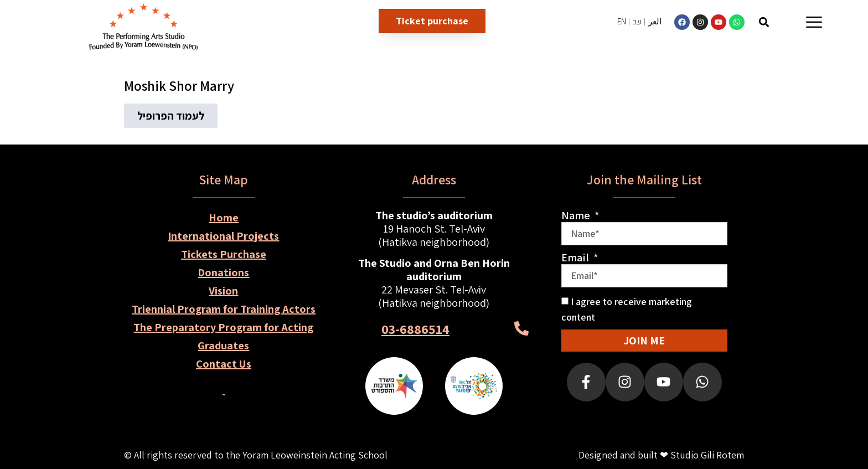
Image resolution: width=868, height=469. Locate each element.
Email (576, 257)
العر (655, 21)
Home (224, 218)
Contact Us (224, 364)
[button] (764, 22)
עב (637, 21)
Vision (223, 291)
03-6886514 (415, 329)
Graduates (223, 346)
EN (622, 21)
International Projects (223, 236)
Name (577, 215)
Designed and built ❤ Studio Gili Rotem (661, 455)
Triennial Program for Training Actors (224, 309)
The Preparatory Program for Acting (223, 327)
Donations (223, 272)
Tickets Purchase (224, 254)
